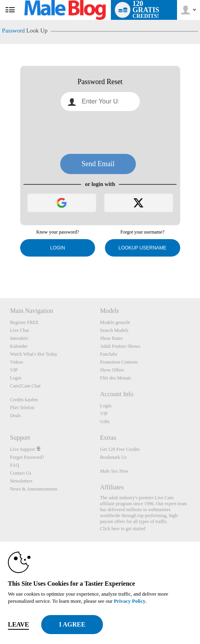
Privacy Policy (130, 601)
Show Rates (111, 338)
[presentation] (100, 132)
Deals (15, 416)
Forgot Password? (27, 457)
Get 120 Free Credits (120, 449)
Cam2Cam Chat (25, 386)
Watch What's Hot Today (34, 354)
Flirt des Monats (115, 378)
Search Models (114, 330)
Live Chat (19, 330)
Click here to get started (123, 529)
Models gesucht (115, 322)
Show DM (0, 269)
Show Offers (112, 370)
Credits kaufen (24, 400)
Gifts (105, 422)
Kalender (19, 346)
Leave (18, 624)
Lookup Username (142, 248)
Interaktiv (19, 338)
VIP (14, 370)
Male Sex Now (114, 471)
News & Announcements (34, 489)
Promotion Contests (119, 362)
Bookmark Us (113, 457)
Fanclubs (108, 354)
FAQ (14, 465)
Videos (16, 362)
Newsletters (21, 481)
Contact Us (21, 473)
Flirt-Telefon (22, 408)
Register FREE (24, 322)
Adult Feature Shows (120, 346)
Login (58, 248)
